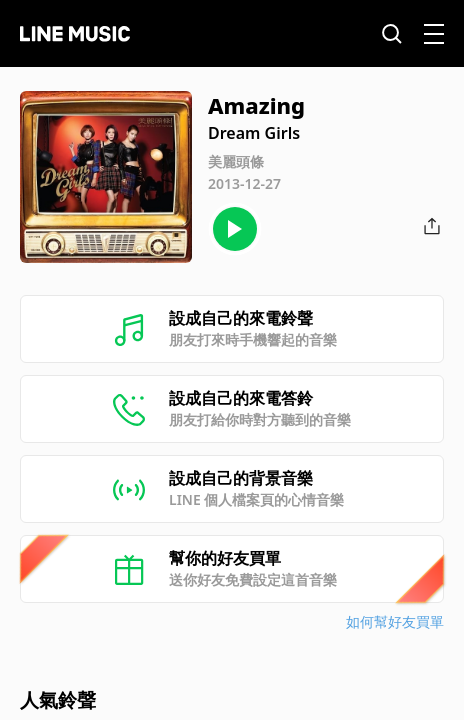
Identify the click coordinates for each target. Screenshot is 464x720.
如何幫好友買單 (395, 621)
